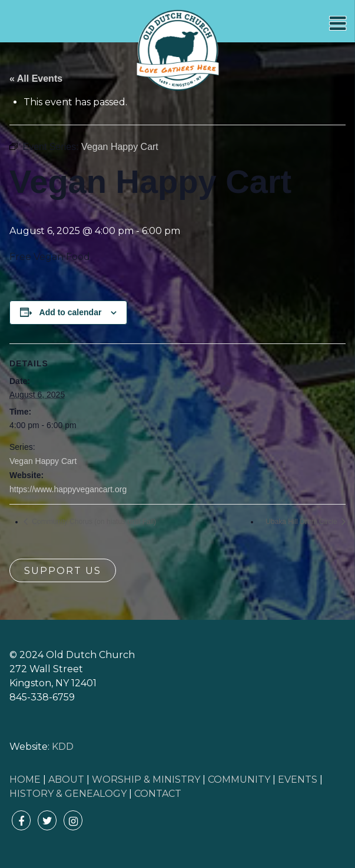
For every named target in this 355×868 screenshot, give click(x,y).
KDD (63, 747)
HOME (25, 779)
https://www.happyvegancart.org (68, 489)
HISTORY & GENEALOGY (68, 794)
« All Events (36, 79)
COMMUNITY (239, 779)
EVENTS (298, 779)
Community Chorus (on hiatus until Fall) (93, 522)
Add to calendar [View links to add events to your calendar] (71, 312)
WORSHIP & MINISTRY (146, 779)
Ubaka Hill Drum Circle (302, 522)
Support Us (63, 571)
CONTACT (158, 794)
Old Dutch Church (178, 51)
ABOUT (66, 779)
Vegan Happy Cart (43, 461)
